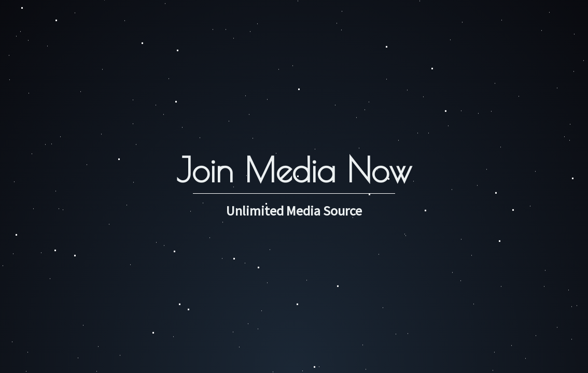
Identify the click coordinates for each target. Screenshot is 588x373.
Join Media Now (294, 170)
